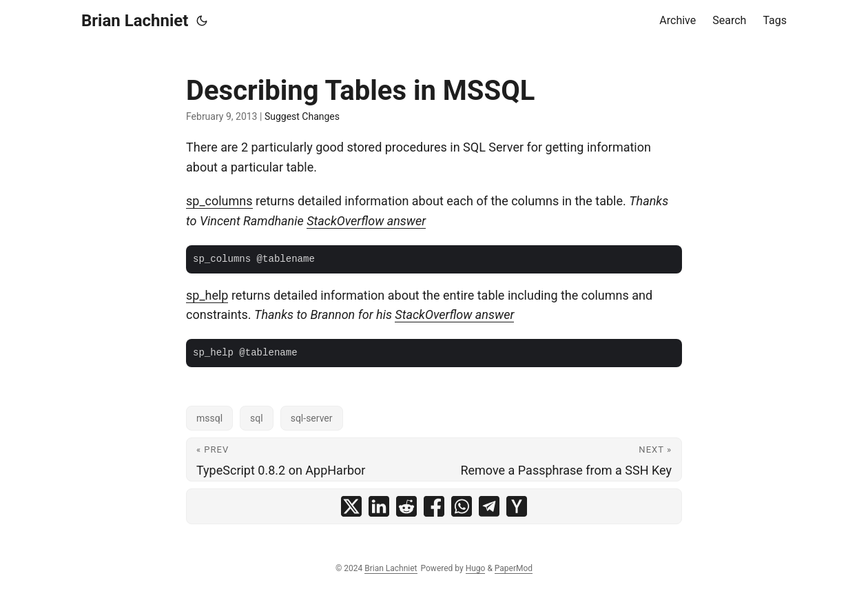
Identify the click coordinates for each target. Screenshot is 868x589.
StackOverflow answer (366, 221)
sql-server (312, 418)
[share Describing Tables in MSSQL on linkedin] (379, 506)
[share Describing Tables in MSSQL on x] (351, 506)
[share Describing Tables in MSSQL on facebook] (434, 506)
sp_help (207, 295)
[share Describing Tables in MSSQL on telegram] (489, 506)
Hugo (476, 568)
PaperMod (514, 568)
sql (257, 418)
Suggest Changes (302, 116)
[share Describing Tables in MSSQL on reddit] (406, 506)
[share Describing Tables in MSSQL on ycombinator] (517, 506)
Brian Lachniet (135, 21)
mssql (209, 418)
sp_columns (219, 201)
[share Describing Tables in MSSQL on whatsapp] (462, 506)
